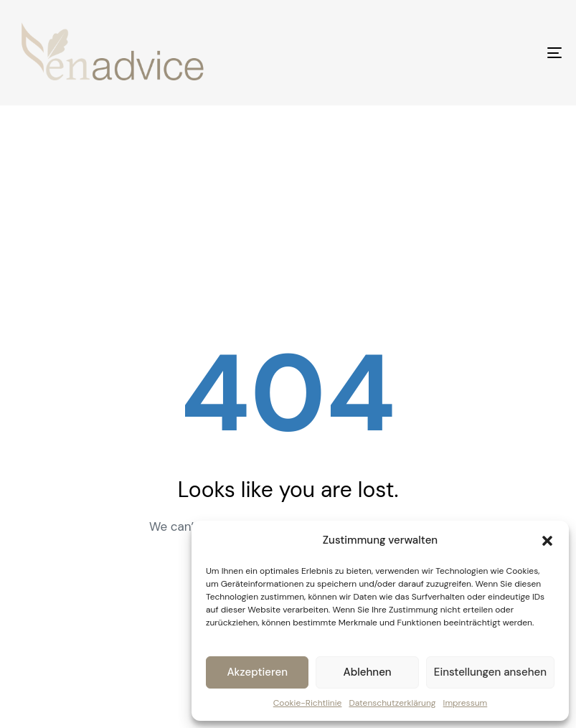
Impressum (466, 703)
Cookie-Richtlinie (308, 703)
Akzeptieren (257, 672)
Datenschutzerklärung (392, 703)
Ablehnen (368, 672)
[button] (547, 541)
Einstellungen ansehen (490, 672)
